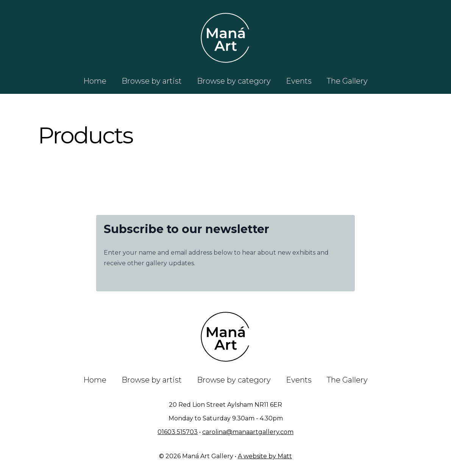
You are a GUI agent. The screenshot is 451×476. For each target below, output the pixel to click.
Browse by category (234, 81)
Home (95, 81)
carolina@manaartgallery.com (248, 432)
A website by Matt (265, 456)
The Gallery (347, 81)
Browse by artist (152, 81)
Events (299, 81)
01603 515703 (178, 432)
